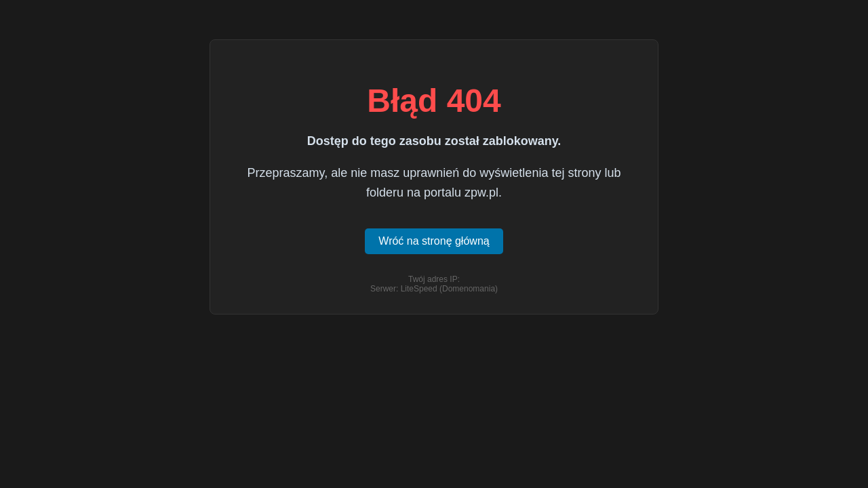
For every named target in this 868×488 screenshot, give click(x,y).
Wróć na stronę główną (434, 241)
